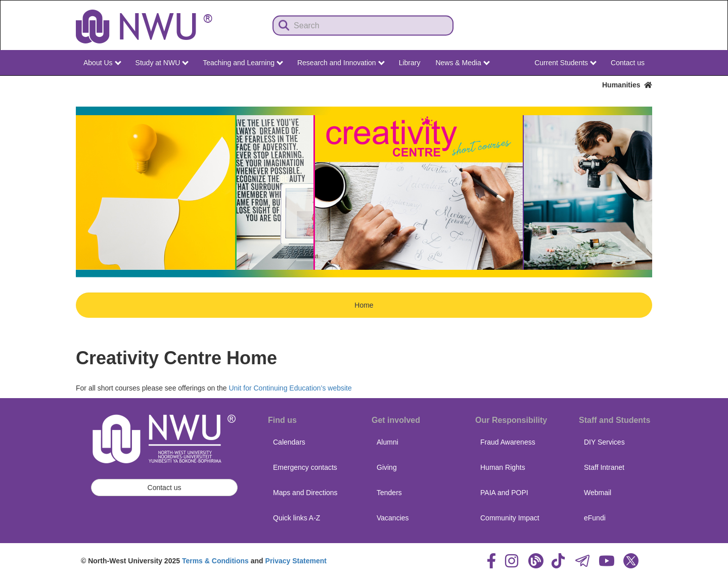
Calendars (289, 442)
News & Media (462, 63)
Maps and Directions (305, 493)
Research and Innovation (341, 63)
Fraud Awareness (508, 442)
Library (410, 63)
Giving (387, 467)
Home (364, 305)
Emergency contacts (305, 467)
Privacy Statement (296, 561)
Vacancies (393, 518)
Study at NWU (162, 63)
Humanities (627, 85)
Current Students (565, 63)
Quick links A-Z (297, 518)
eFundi (595, 518)
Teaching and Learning (243, 63)
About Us (102, 63)
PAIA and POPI (504, 493)
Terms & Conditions (215, 561)
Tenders (389, 493)
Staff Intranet (604, 467)
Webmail (598, 493)
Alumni (388, 442)
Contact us (628, 63)
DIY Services (604, 442)
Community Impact (510, 518)
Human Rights (503, 467)
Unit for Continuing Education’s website (290, 388)
